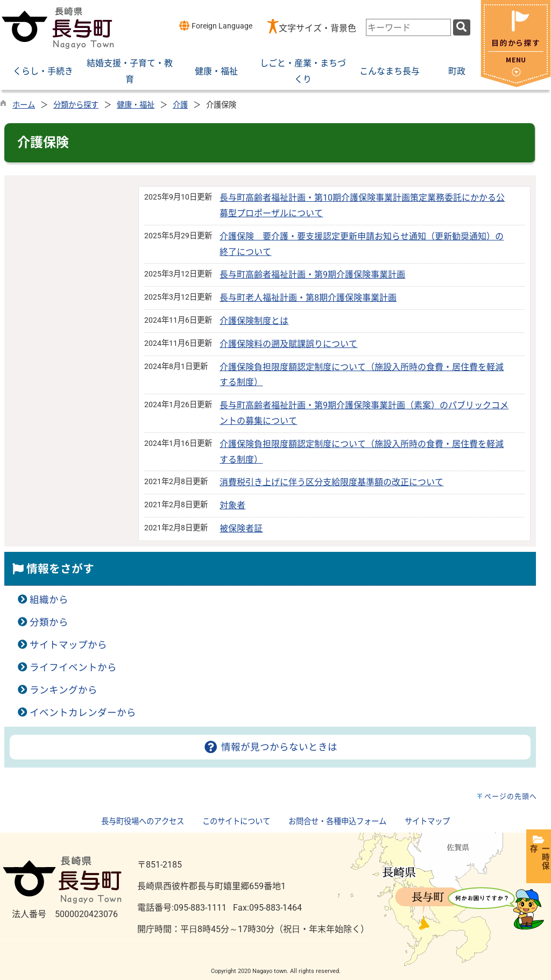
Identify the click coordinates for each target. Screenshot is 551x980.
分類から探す (76, 105)
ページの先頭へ (511, 796)
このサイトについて (236, 822)
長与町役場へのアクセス (143, 822)
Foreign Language (216, 26)
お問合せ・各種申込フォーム (337, 822)
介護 (180, 105)
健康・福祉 (136, 105)
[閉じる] (516, 84)
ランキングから (63, 690)
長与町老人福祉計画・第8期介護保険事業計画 (308, 298)
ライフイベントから (73, 667)
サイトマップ (427, 822)
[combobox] (408, 27)
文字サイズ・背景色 (317, 28)
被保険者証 (241, 528)
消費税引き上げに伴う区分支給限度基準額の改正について (331, 482)
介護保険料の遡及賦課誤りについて (288, 344)
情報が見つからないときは (270, 747)
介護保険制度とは (254, 321)
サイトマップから (68, 645)
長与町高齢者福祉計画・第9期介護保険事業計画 (312, 275)
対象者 (232, 505)
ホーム (24, 105)
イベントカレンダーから (83, 713)
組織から (49, 600)
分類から (49, 622)
